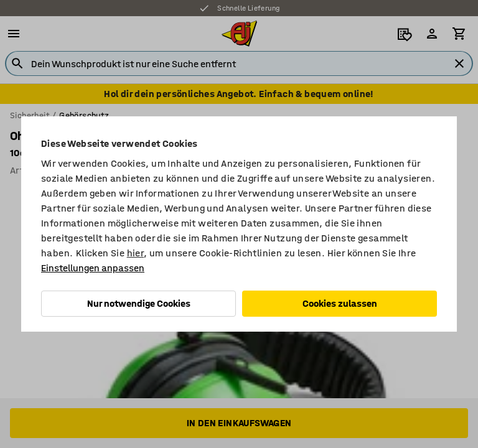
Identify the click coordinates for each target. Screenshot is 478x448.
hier (136, 253)
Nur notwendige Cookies (139, 303)
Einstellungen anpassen (93, 268)
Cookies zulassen (340, 303)
